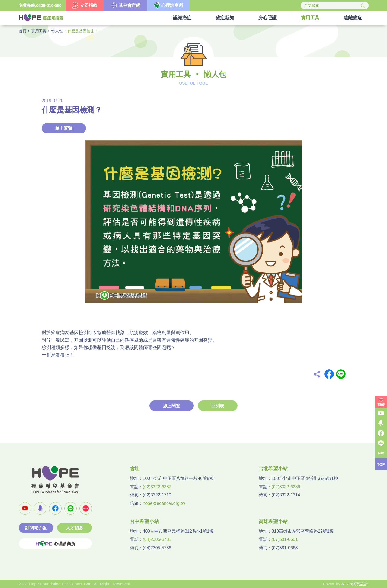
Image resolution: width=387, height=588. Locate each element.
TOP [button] (381, 464)
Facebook (329, 374)
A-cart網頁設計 (355, 584)
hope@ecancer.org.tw (164, 503)
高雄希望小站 (273, 521)
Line (341, 374)
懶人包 (57, 31)
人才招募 (74, 528)
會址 (135, 469)
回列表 (218, 406)
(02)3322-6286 (286, 487)
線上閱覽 (64, 128)
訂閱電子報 (36, 528)
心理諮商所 (55, 544)
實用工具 (39, 31)
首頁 (23, 31)
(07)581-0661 (285, 539)
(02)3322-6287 (157, 487)
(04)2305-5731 (157, 539)
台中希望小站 (144, 521)
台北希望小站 (273, 469)
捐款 (381, 405)
